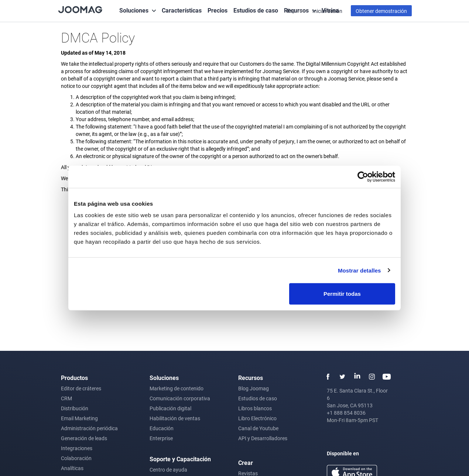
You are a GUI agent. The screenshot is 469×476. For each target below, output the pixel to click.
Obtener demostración (381, 11)
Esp (292, 11)
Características (182, 10)
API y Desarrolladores (263, 438)
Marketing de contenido (177, 388)
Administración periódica (89, 428)
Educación (162, 428)
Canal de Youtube (258, 428)
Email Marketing (79, 418)
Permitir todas (342, 294)
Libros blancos (255, 408)
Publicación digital (170, 408)
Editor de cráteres (81, 388)
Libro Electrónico (257, 418)
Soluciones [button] (134, 10)
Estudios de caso (256, 10)
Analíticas (72, 468)
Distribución (75, 408)
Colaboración (76, 458)
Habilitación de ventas (175, 418)
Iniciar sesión (327, 11)
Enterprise (161, 438)
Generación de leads (84, 438)
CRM (66, 398)
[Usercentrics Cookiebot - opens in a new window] (363, 177)
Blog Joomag (254, 388)
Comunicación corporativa (180, 398)
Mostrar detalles (360, 270)
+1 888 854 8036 (346, 413)
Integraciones (77, 448)
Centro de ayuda (168, 470)
